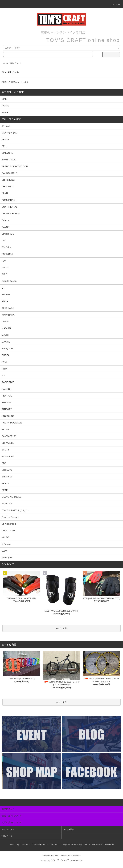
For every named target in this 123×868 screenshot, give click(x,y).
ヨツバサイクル (16, 63)
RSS (106, 845)
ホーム (6, 63)
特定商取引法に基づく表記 (72, 845)
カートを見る (68, 829)
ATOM (111, 845)
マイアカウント (8, 829)
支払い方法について (24, 845)
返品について (55, 845)
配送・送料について (41, 845)
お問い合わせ (7, 836)
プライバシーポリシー (92, 845)
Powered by (61, 861)
